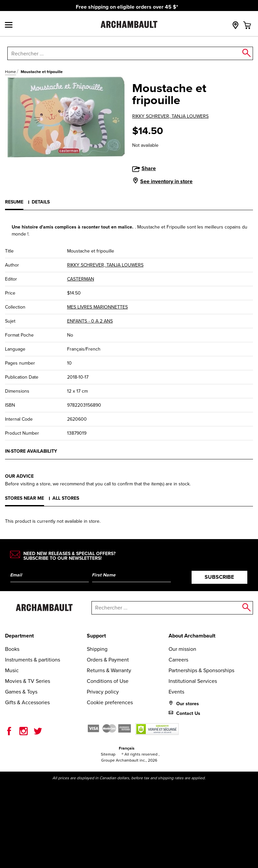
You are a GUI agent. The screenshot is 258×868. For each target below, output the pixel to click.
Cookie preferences (110, 702)
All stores (66, 498)
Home (11, 72)
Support (96, 636)
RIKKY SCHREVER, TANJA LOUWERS (170, 116)
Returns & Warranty (109, 670)
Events (176, 692)
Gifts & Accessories (27, 702)
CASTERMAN (81, 279)
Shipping (97, 649)
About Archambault (192, 636)
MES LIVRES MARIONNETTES (97, 307)
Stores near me (25, 498)
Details (41, 202)
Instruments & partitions (33, 660)
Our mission (182, 649)
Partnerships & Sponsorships (201, 670)
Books (12, 649)
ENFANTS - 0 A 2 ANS (90, 321)
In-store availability (31, 451)
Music (12, 670)
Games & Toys (21, 692)
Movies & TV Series (28, 681)
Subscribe (219, 577)
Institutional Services (193, 681)
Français (127, 748)
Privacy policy (103, 692)
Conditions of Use (108, 681)
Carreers (178, 660)
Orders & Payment (108, 660)
